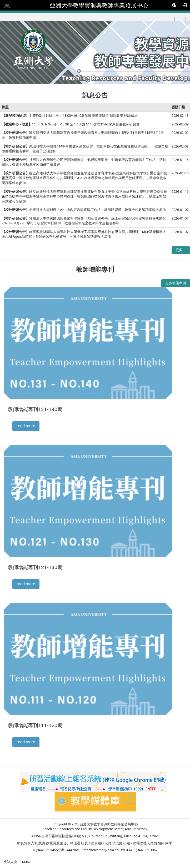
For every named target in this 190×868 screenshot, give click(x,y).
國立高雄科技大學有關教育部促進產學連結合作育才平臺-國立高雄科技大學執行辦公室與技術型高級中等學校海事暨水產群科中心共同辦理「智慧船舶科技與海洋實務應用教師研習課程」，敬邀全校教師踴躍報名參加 (84, 196)
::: (2, 19)
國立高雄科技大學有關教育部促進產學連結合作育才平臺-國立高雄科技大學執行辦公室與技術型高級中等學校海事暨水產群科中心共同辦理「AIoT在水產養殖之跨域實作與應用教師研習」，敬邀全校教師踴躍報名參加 (84, 178)
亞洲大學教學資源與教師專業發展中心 (99, 5)
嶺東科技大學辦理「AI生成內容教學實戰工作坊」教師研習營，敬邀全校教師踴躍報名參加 (84, 210)
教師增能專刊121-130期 (35, 567)
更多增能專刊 (176, 283)
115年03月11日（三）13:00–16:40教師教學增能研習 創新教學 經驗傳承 (70, 116)
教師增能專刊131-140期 (35, 409)
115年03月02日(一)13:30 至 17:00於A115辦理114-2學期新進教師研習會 (71, 124)
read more (26, 426)
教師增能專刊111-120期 (35, 725)
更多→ (181, 250)
